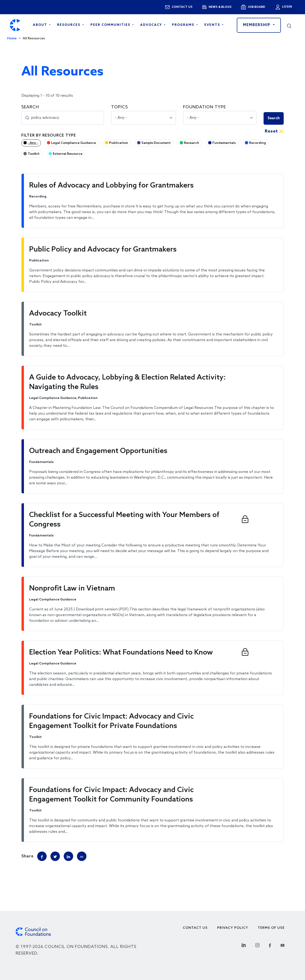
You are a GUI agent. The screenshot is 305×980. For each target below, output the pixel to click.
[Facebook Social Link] (270, 945)
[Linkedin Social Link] (244, 945)
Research (192, 143)
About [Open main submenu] (41, 25)
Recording (258, 143)
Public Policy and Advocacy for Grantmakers (103, 250)
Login (287, 7)
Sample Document (156, 143)
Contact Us (195, 928)
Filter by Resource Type (49, 135)
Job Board (256, 7)
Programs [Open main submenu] (184, 25)
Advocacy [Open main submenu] (152, 25)
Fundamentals (224, 143)
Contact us (182, 7)
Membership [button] (257, 25)
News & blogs (220, 7)
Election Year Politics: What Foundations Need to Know (121, 653)
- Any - (33, 143)
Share (27, 856)
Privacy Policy (233, 928)
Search (30, 107)
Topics (119, 107)
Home (12, 39)
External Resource (68, 154)
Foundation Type (204, 107)
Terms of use (271, 928)
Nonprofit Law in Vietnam (72, 589)
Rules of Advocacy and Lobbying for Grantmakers (111, 186)
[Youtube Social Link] (283, 945)
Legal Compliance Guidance (74, 143)
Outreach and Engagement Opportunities (98, 451)
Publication (119, 143)
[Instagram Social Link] (257, 945)
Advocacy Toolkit (58, 314)
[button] (289, 25)
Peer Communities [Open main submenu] (111, 25)
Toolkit (34, 154)
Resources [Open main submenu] (69, 25)
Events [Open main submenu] (213, 25)
